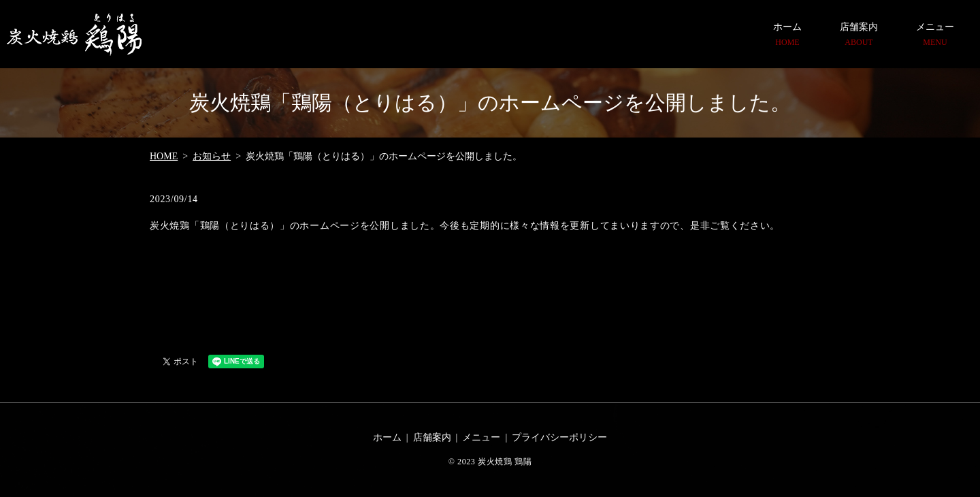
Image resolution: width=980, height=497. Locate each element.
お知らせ (212, 156)
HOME (164, 156)
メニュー (935, 35)
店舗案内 (859, 35)
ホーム (787, 35)
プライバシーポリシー (559, 437)
